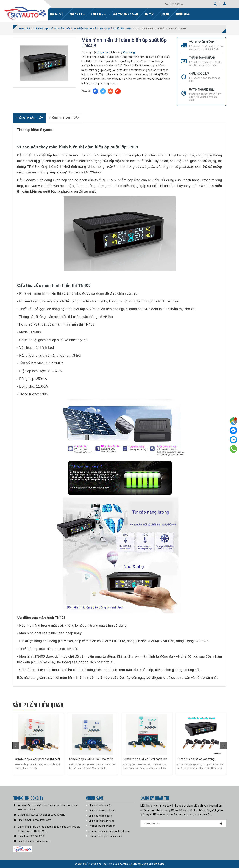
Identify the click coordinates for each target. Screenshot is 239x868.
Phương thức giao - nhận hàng (106, 836)
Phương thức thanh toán (102, 826)
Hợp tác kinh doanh (125, 14)
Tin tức (149, 14)
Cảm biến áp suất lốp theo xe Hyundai (38, 759)
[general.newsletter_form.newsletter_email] (183, 823)
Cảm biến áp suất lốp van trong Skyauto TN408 (196, 759)
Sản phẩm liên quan (38, 705)
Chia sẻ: (86, 91)
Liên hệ (165, 14)
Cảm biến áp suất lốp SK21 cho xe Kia (91, 759)
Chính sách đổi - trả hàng (103, 811)
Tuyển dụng (183, 14)
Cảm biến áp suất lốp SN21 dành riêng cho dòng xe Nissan (146, 759)
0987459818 (37, 836)
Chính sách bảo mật (100, 806)
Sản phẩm (99, 14)
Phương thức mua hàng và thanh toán (110, 831)
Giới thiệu (77, 14)
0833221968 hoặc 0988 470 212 (48, 815)
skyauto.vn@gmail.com (38, 820)
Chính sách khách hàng (102, 821)
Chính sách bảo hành (100, 816)
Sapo (161, 864)
